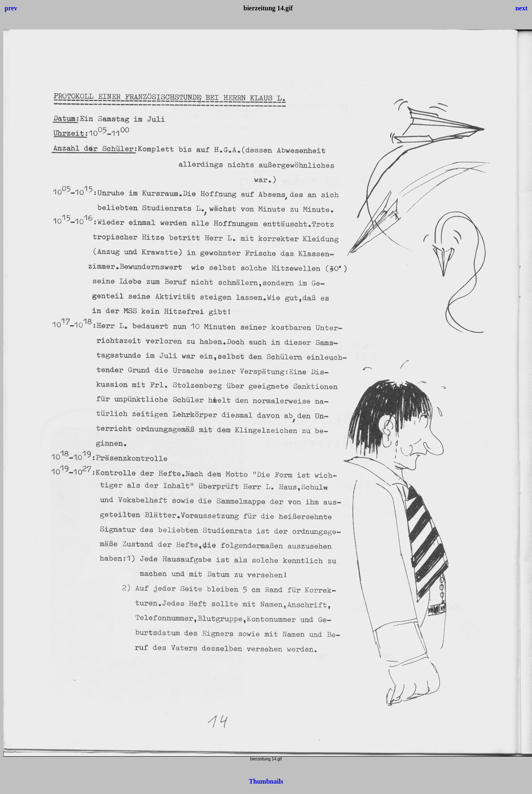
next (521, 8)
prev (11, 8)
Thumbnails (266, 781)
